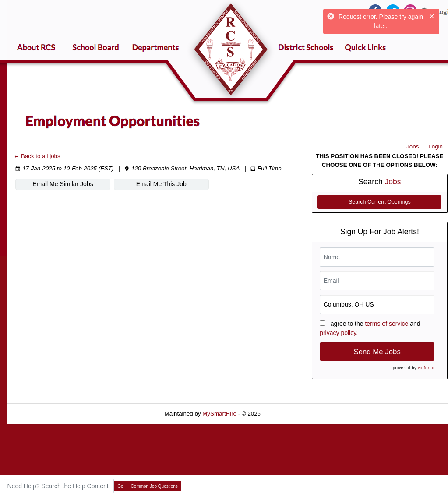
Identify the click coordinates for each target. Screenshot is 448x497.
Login (436, 146)
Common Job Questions (154, 486)
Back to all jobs (37, 156)
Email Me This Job (161, 184)
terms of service (386, 324)
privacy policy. (339, 333)
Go (120, 486)
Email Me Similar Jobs (63, 184)
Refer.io (426, 368)
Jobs (413, 146)
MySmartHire (219, 414)
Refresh (287, 414)
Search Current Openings (380, 202)
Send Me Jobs (377, 352)
